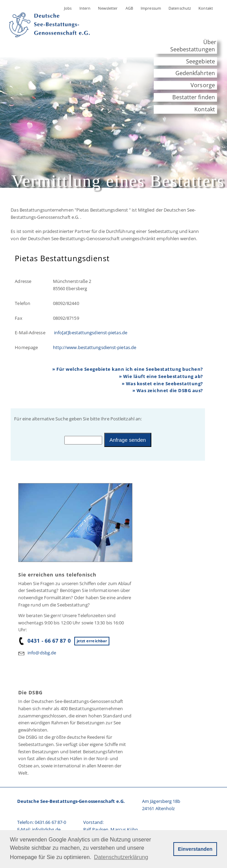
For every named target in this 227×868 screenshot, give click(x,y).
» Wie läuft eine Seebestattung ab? (161, 376)
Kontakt (206, 8)
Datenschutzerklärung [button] (121, 857)
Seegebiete (201, 61)
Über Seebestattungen (193, 46)
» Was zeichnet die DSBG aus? (168, 390)
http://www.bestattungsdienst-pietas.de (95, 347)
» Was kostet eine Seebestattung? (162, 384)
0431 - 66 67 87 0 (45, 641)
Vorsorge (203, 85)
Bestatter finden (194, 97)
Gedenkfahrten (195, 73)
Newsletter (108, 8)
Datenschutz (180, 8)
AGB (129, 8)
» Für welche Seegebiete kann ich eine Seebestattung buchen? (128, 369)
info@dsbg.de (42, 653)
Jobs (68, 8)
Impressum (151, 8)
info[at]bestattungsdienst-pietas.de (90, 333)
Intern (85, 8)
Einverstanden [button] (195, 849)
